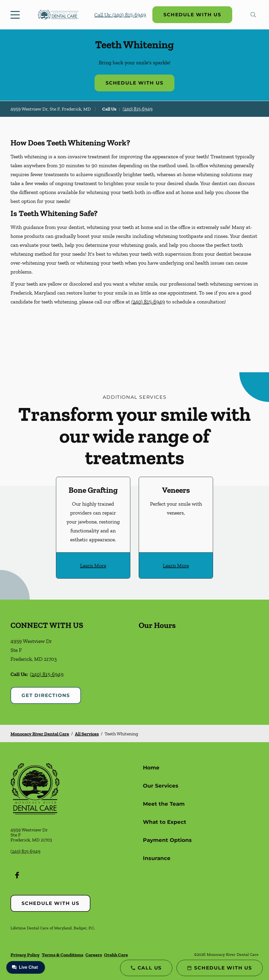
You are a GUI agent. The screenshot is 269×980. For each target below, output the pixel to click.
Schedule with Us (192, 15)
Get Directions (46, 695)
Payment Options (167, 840)
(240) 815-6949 (138, 109)
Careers (94, 955)
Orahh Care (116, 955)
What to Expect (165, 822)
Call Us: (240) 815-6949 (120, 15)
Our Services (161, 786)
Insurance (157, 858)
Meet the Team (164, 804)
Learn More (93, 565)
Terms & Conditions (63, 955)
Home (151, 768)
